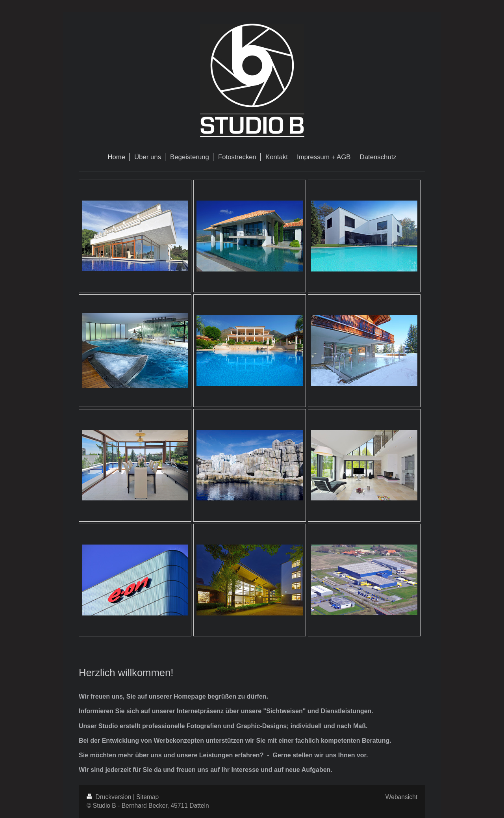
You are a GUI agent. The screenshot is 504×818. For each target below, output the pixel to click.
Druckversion (110, 797)
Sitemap (147, 797)
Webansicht (401, 797)
